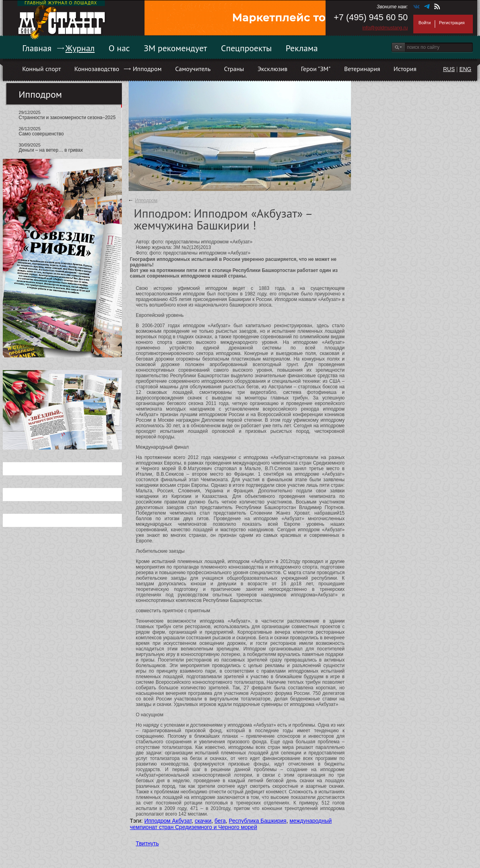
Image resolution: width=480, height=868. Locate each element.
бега (220, 821)
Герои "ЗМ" (316, 69)
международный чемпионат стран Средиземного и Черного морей (231, 824)
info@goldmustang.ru (385, 28)
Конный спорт (41, 69)
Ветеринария (362, 69)
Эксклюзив (273, 69)
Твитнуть (147, 843)
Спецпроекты (247, 48)
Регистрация (452, 23)
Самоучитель (193, 69)
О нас (119, 48)
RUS (449, 69)
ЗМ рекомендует (175, 48)
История (405, 69)
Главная (37, 48)
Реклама (302, 48)
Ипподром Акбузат (168, 821)
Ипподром (147, 69)
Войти (425, 23)
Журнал (80, 48)
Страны (234, 69)
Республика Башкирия (257, 821)
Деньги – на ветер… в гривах (51, 150)
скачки (203, 821)
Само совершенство (41, 134)
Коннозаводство (97, 69)
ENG (465, 69)
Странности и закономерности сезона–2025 (67, 118)
